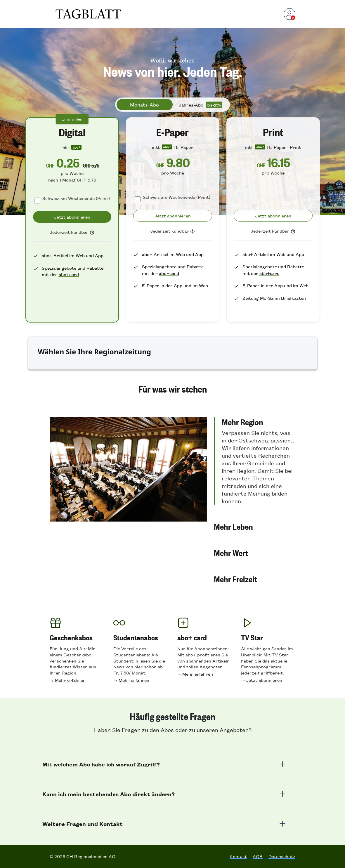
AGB (258, 856)
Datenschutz (282, 856)
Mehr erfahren (70, 680)
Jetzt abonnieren (264, 680)
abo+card (69, 274)
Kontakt (238, 856)
